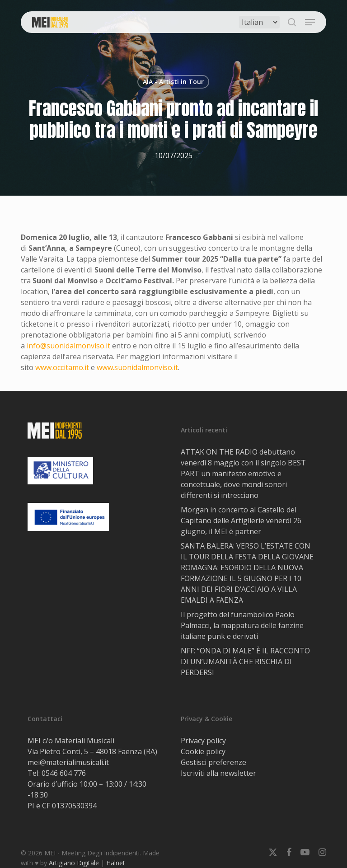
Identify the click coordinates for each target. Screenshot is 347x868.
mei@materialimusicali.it (68, 762)
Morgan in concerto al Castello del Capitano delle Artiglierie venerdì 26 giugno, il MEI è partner (241, 521)
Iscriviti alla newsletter (218, 773)
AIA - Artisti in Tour (173, 82)
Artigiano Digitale (74, 863)
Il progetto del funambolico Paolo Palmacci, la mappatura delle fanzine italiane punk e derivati (242, 625)
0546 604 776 (64, 773)
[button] (310, 22)
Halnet (116, 863)
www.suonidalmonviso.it (137, 367)
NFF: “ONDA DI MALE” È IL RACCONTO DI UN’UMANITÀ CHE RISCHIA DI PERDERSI (245, 662)
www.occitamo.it (62, 367)
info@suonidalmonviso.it (68, 346)
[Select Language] (259, 22)
